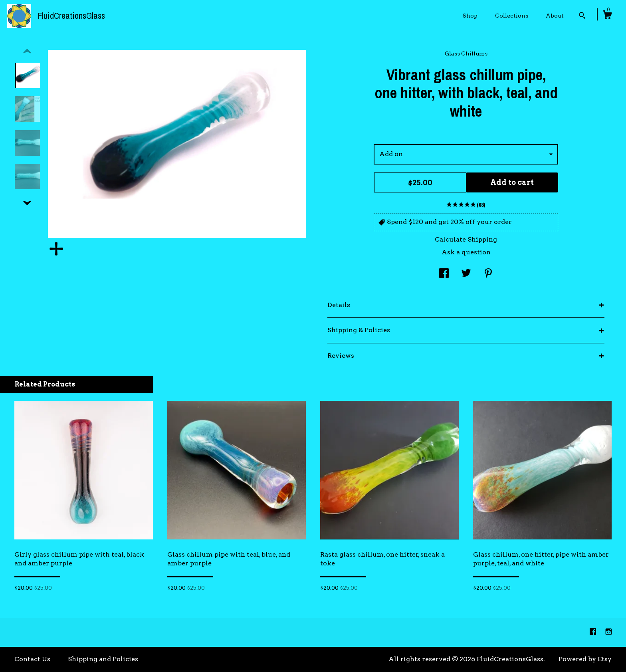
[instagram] (609, 632)
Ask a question (466, 252)
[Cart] (607, 16)
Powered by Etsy (585, 659)
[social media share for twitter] (466, 274)
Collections (512, 16)
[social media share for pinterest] (488, 274)
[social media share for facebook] (444, 274)
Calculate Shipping (466, 239)
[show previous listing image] (27, 52)
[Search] (582, 16)
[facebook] (594, 632)
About (555, 16)
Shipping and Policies (103, 659)
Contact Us (32, 659)
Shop (470, 16)
